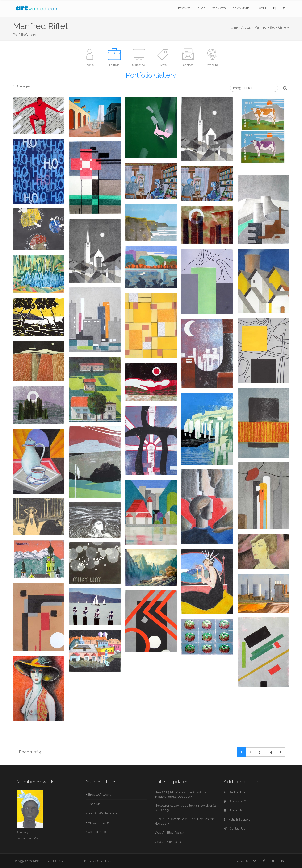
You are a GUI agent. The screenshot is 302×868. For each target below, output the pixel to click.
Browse (184, 8)
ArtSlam (60, 861)
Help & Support (237, 820)
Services (219, 8)
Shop (201, 8)
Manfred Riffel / (266, 27)
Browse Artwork (99, 795)
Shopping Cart (237, 801)
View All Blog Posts (169, 833)
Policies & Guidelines (98, 861)
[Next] (281, 752)
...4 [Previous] (270, 752)
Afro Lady (23, 832)
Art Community (99, 823)
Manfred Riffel (29, 839)
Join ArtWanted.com (102, 813)
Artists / (247, 27)
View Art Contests (168, 842)
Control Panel (97, 832)
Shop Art (94, 804)
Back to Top (234, 792)
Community (241, 8)
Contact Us (234, 829)
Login (262, 8)
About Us (233, 810)
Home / (235, 27)
